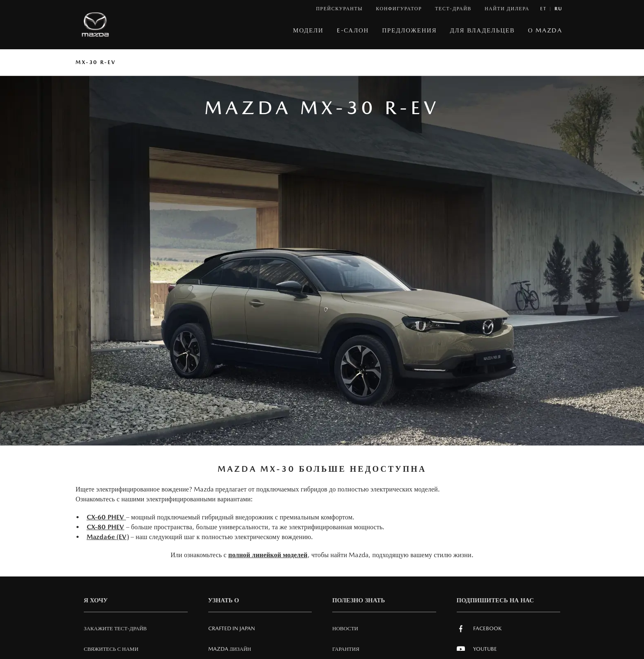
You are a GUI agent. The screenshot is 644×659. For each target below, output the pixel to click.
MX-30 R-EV (96, 62)
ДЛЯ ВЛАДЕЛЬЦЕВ (483, 30)
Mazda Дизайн (230, 649)
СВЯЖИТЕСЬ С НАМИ (111, 649)
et (543, 9)
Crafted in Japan (232, 628)
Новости (345, 628)
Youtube (477, 649)
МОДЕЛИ (308, 30)
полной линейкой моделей (268, 555)
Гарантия (346, 649)
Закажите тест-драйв (115, 628)
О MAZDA (545, 30)
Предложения (409, 30)
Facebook (479, 629)
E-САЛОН (353, 30)
